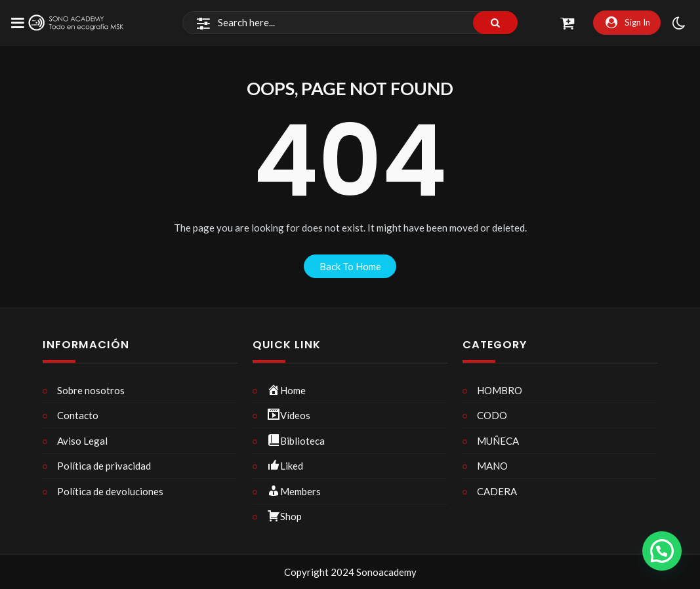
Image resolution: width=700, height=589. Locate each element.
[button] (662, 551)
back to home (350, 266)
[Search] (350, 23)
